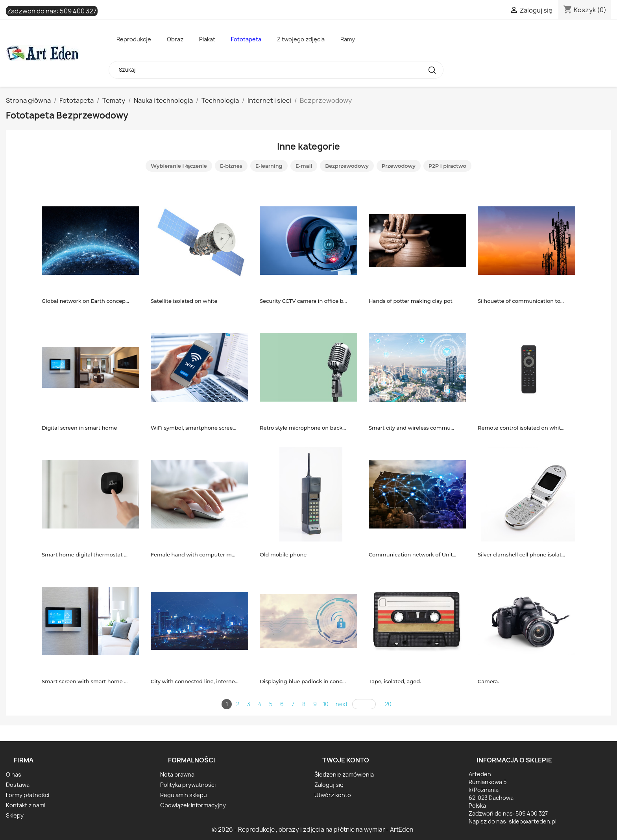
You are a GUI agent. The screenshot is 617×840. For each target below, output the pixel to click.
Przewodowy (399, 166)
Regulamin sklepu (184, 795)
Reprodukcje (134, 39)
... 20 (386, 704)
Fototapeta (246, 39)
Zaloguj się (329, 785)
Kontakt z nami (26, 805)
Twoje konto (346, 760)
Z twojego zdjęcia (301, 39)
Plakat (207, 39)
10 (326, 704)
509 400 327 (78, 11)
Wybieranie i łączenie (179, 166)
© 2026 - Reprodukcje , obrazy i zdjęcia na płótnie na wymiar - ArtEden (312, 830)
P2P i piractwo (447, 166)
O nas (14, 774)
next (342, 704)
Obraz (175, 39)
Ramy (348, 39)
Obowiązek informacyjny (193, 805)
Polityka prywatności (188, 785)
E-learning (269, 166)
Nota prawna (177, 774)
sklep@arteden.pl (533, 821)
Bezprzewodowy (347, 166)
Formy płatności (28, 795)
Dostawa (18, 785)
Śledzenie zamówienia (344, 774)
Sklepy (15, 815)
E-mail (304, 166)
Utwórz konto (333, 795)
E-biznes (231, 166)
